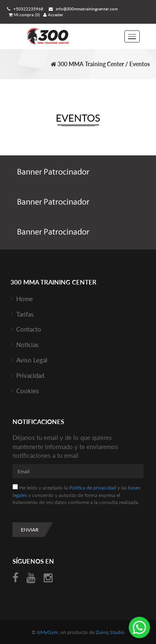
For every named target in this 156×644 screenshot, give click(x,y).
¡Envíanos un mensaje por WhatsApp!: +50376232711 (139, 627)
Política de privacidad (93, 488)
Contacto (29, 329)
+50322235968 (24, 9)
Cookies (28, 391)
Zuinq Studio (110, 632)
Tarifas (25, 314)
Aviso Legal (32, 360)
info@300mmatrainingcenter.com (82, 9)
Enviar (30, 530)
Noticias (27, 344)
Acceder (53, 15)
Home (25, 299)
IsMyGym (47, 632)
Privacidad (30, 375)
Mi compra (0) (24, 15)
